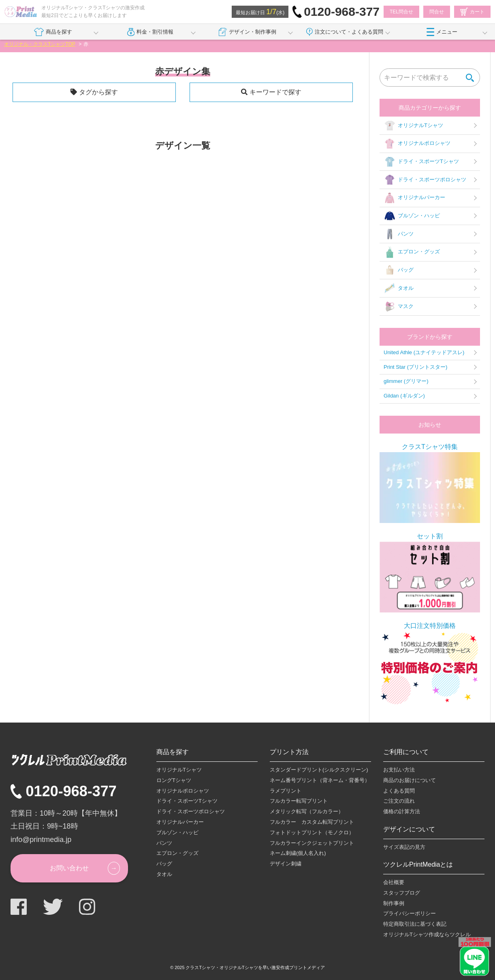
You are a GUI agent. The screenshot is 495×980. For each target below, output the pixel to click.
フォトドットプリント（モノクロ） (312, 832)
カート (472, 12)
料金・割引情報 (150, 32)
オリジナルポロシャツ (417, 144)
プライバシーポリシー (410, 913)
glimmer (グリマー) (406, 381)
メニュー (442, 32)
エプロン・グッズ (412, 252)
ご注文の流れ (399, 801)
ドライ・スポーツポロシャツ (425, 180)
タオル (399, 288)
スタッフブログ (402, 893)
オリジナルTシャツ (413, 125)
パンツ (399, 234)
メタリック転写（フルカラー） (307, 811)
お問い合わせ (69, 868)
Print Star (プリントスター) (415, 367)
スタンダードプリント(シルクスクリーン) (319, 770)
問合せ (437, 12)
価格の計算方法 (402, 811)
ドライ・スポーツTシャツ (421, 162)
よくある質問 (399, 791)
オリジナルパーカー (414, 198)
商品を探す (53, 32)
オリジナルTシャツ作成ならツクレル (427, 934)
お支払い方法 (399, 770)
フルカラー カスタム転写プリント (312, 822)
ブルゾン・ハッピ (412, 216)
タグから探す (98, 92)
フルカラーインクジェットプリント (312, 843)
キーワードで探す (275, 92)
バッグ (399, 270)
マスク (399, 306)
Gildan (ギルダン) (404, 396)
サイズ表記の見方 (404, 847)
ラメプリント (286, 791)
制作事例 (394, 903)
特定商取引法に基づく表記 (415, 924)
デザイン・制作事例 (247, 32)
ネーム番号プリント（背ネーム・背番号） (320, 780)
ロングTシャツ (174, 780)
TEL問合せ (401, 12)
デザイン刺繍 (286, 864)
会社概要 (394, 882)
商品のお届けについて (410, 780)
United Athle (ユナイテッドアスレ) (424, 352)
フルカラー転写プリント (299, 801)
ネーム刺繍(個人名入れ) (298, 853)
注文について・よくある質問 (345, 32)
